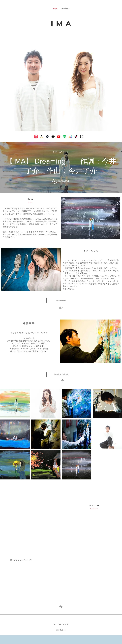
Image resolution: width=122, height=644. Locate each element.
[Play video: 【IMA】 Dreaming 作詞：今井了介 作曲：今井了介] (61, 181)
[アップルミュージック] (36, 137)
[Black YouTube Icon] (53, 137)
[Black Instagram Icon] (82, 137)
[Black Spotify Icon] (47, 137)
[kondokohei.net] (61, 374)
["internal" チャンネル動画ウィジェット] (61, 167)
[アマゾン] (42, 137)
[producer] (61, 630)
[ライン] (64, 137)
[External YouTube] (30, 507)
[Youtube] (59, 137)
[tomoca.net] (61, 301)
